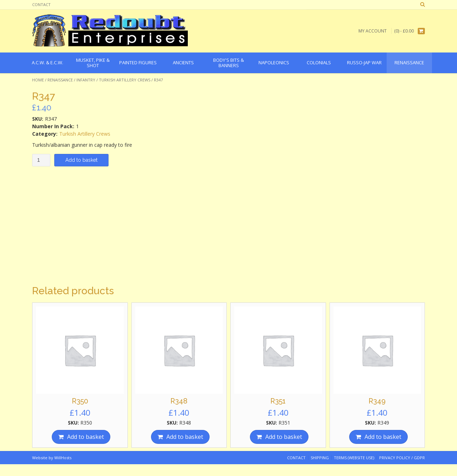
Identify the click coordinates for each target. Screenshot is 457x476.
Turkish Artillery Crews (125, 80)
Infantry (86, 80)
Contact (41, 4)
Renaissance (60, 80)
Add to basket (81, 160)
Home (38, 80)
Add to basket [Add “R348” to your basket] (185, 437)
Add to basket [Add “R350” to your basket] (86, 437)
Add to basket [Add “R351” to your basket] (284, 437)
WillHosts (63, 458)
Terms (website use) (354, 458)
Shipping (320, 458)
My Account (373, 31)
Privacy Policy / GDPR (402, 458)
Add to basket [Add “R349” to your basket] (383, 437)
